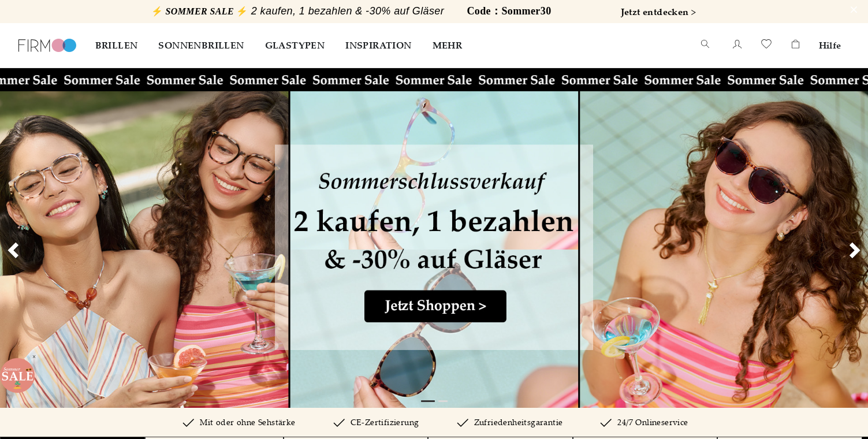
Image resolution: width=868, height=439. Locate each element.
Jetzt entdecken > (659, 12)
